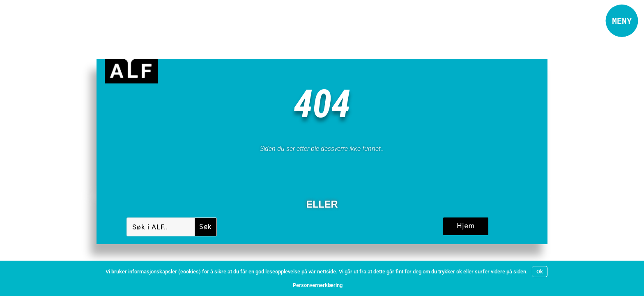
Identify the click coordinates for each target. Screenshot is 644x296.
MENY (622, 21)
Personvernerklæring (318, 285)
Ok (540, 272)
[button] (622, 21)
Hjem (466, 226)
